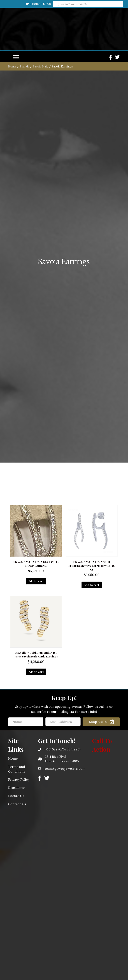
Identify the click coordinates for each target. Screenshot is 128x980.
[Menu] (16, 353)
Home (12, 362)
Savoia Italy (40, 362)
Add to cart (36, 876)
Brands (25, 362)
